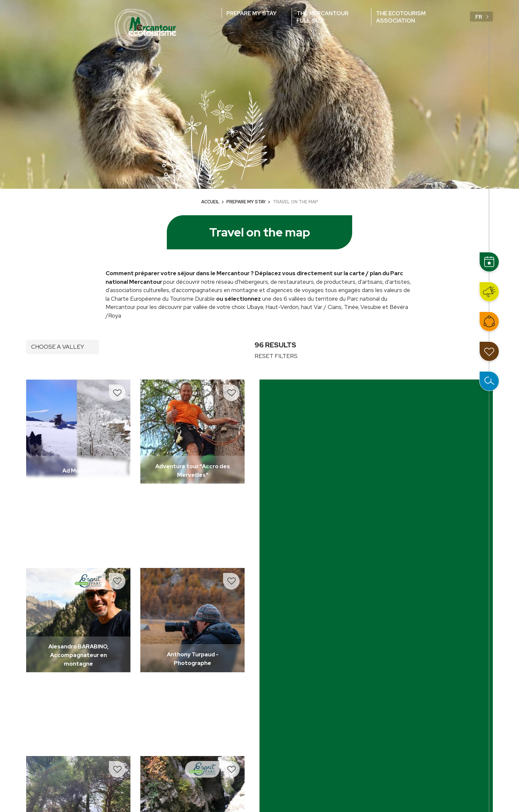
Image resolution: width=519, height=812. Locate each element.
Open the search (489, 381)
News (489, 292)
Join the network (489, 322)
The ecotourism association (401, 17)
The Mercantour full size (323, 17)
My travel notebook (489, 351)
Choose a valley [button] (58, 347)
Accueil (210, 202)
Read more (26, 380)
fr (479, 17)
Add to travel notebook (117, 393)
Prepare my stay (252, 13)
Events (489, 262)
